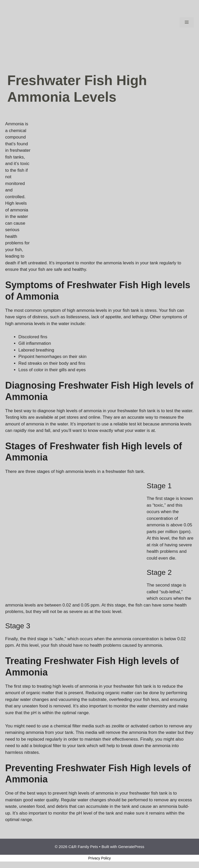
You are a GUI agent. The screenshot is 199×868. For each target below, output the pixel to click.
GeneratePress (131, 847)
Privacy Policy (99, 858)
